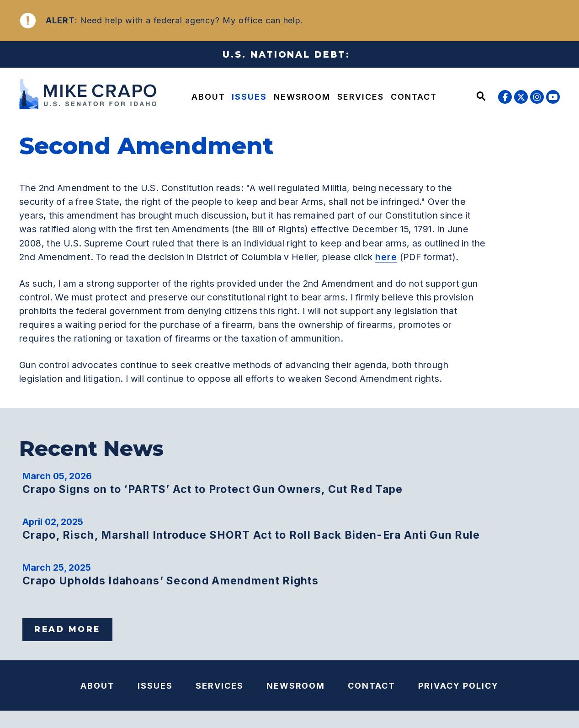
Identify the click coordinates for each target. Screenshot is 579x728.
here (386, 257)
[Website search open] (481, 97)
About (208, 97)
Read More (67, 629)
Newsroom (302, 97)
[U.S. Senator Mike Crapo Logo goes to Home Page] (84, 95)
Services (361, 97)
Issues (249, 97)
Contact (414, 97)
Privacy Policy (458, 686)
